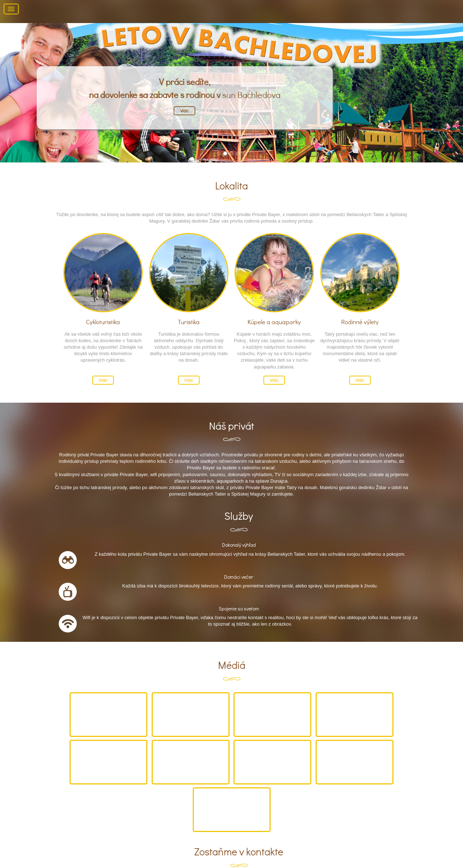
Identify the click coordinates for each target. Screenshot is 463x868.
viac (184, 110)
